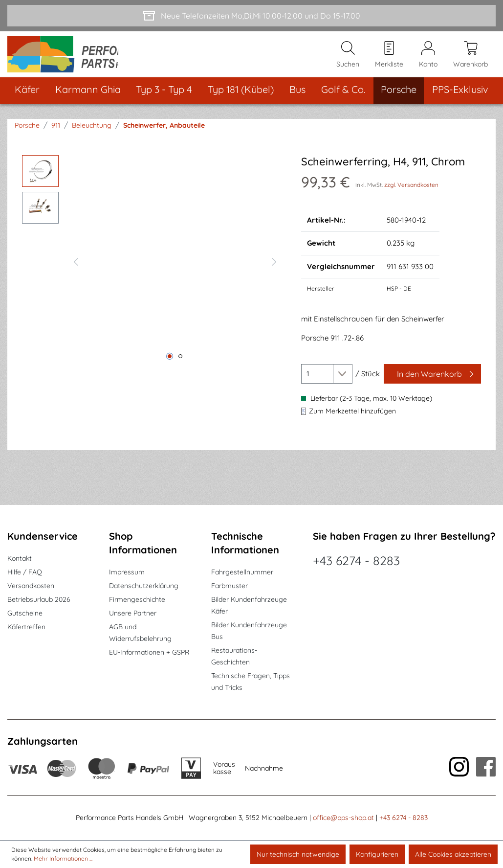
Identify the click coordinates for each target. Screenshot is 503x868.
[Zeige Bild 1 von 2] (170, 365)
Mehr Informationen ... (63, 858)
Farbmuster (230, 586)
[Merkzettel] (389, 59)
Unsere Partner (133, 614)
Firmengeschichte (137, 600)
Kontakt (20, 559)
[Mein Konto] (428, 59)
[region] (152, 270)
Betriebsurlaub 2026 (39, 600)
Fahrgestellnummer (242, 572)
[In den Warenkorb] (432, 383)
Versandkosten (31, 586)
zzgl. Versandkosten (411, 194)
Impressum (127, 572)
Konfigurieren (377, 854)
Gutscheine (25, 614)
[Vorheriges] (76, 270)
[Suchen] (348, 59)
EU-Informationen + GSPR (149, 653)
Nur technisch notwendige (298, 854)
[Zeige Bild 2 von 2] (180, 365)
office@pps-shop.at (343, 818)
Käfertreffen (26, 627)
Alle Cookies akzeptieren (453, 854)
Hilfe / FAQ (25, 572)
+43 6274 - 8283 (356, 561)
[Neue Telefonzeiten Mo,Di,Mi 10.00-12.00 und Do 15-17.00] (251, 16)
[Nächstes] (274, 270)
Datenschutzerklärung (144, 586)
